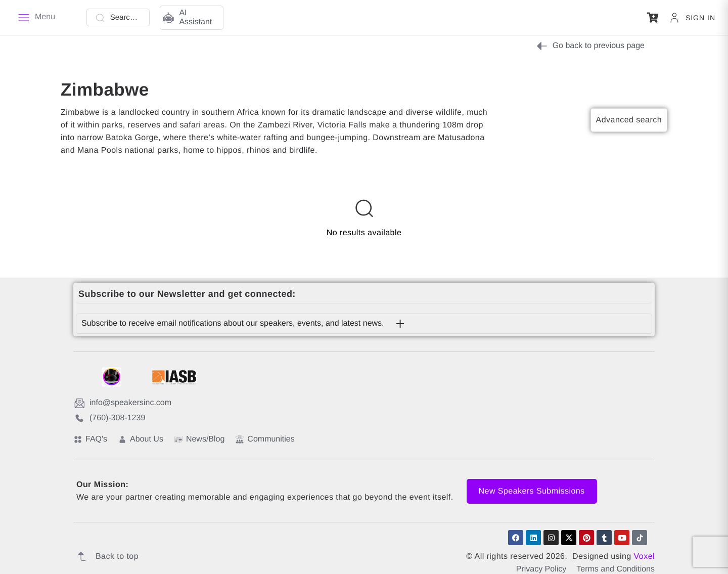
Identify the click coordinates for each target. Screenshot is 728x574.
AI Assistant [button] (187, 17)
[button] (653, 17)
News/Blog (199, 439)
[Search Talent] (118, 17)
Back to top (106, 556)
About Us (141, 439)
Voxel (644, 557)
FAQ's (90, 439)
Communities (265, 439)
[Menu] (36, 18)
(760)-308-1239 (110, 418)
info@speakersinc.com (123, 403)
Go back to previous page (590, 46)
